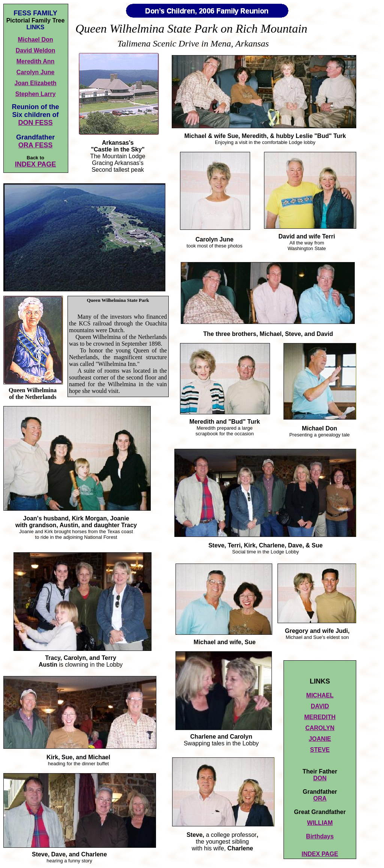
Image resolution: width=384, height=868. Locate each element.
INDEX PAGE (36, 164)
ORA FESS (35, 145)
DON (320, 778)
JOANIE (320, 739)
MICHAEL (320, 695)
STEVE (320, 750)
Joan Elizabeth (35, 83)
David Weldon (36, 50)
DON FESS (35, 123)
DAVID (320, 706)
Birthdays (320, 836)
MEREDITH (320, 717)
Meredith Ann (36, 61)
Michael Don (35, 40)
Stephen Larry (36, 94)
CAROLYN (320, 728)
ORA (320, 798)
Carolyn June (35, 72)
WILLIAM (320, 823)
